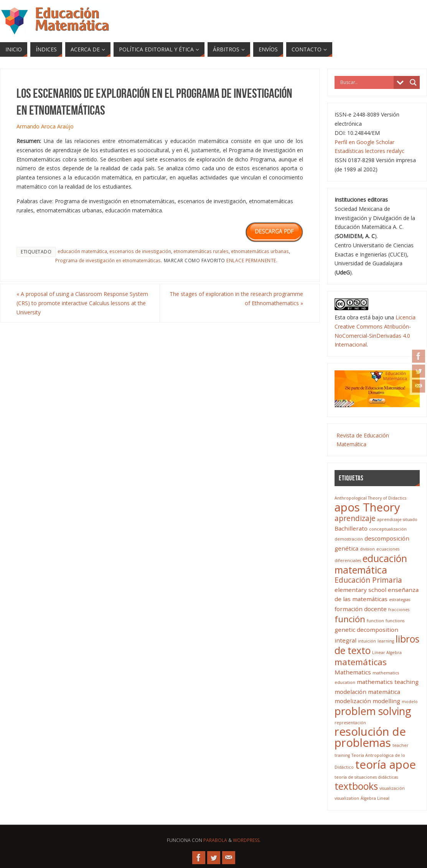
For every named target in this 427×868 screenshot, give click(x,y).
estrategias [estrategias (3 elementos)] (400, 600)
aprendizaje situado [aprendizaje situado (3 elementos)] (397, 519)
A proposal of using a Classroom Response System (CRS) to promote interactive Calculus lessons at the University (82, 303)
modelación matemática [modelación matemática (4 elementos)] (367, 692)
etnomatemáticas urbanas (260, 251)
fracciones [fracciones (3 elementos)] (399, 610)
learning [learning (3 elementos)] (386, 641)
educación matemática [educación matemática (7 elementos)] (371, 564)
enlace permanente (251, 260)
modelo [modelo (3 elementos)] (410, 702)
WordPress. (247, 840)
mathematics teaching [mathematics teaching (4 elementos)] (388, 682)
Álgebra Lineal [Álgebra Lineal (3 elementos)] (375, 798)
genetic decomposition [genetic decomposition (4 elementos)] (366, 630)
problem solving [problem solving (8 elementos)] (373, 711)
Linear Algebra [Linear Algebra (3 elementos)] (387, 653)
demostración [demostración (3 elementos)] (349, 539)
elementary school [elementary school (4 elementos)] (360, 590)
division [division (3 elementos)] (367, 549)
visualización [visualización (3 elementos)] (392, 788)
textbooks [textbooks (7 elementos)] (356, 786)
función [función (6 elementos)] (350, 619)
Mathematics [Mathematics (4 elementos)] (353, 672)
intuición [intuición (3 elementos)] (367, 641)
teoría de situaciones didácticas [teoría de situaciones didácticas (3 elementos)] (366, 777)
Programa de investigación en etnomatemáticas (108, 260)
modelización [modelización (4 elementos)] (353, 701)
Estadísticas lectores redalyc (369, 151)
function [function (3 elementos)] (375, 621)
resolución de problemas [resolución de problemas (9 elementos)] (370, 737)
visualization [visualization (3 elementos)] (347, 798)
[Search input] (366, 82)
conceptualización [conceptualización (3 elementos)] (388, 529)
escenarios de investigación (140, 251)
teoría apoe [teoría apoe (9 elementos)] (386, 764)
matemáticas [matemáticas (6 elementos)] (361, 662)
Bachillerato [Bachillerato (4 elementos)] (351, 528)
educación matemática (82, 251)
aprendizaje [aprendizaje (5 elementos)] (355, 518)
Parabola (215, 840)
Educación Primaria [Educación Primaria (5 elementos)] (368, 580)
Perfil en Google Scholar (364, 142)
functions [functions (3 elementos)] (395, 621)
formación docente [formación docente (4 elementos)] (361, 609)
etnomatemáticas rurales (201, 251)
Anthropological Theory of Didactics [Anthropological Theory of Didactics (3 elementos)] (370, 498)
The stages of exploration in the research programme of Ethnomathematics (236, 298)
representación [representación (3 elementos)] (350, 723)
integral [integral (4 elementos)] (345, 640)
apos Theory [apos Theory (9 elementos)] (367, 507)
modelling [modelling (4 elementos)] (386, 701)
